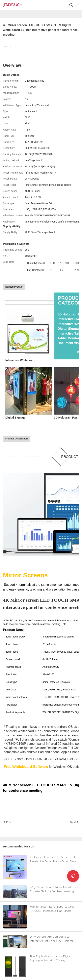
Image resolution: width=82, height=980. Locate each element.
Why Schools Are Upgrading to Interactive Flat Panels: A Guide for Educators (52, 939)
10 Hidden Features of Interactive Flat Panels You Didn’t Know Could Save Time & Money (54, 859)
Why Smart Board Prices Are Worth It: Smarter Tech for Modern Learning (54, 889)
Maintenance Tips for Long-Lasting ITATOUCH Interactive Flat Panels (52, 909)
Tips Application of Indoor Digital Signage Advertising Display (50, 958)
